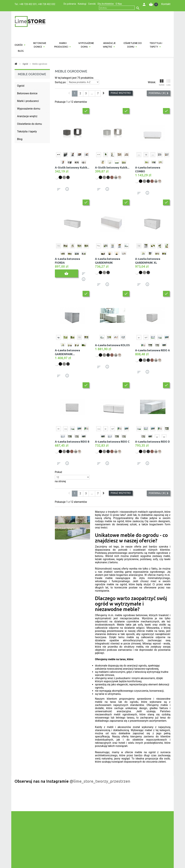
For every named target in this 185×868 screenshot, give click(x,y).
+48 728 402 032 (46, 4)
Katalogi (82, 4)
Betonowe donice (40, 45)
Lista (168, 83)
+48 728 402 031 (28, 4)
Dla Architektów (106, 4)
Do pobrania (70, 4)
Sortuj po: (61, 82)
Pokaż (59, 472)
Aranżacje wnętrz (109, 45)
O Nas (119, 4)
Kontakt (166, 4)
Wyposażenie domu (86, 45)
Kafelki (162, 83)
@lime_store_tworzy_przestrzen (100, 781)
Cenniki (92, 4)
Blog (21, 51)
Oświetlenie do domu (133, 45)
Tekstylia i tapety (156, 45)
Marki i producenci (61, 45)
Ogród (19, 45)
